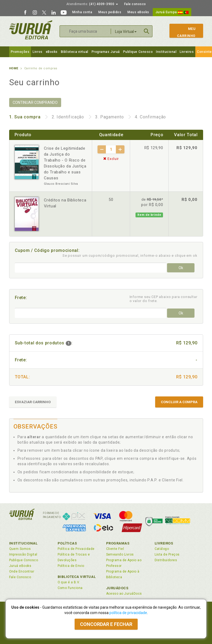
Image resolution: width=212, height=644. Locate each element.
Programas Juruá (106, 52)
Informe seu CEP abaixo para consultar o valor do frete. (164, 299)
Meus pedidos (110, 12)
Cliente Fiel (115, 549)
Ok (181, 268)
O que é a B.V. (69, 582)
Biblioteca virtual (75, 52)
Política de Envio (71, 566)
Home (14, 68)
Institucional (166, 52)
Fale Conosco (20, 577)
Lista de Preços (167, 554)
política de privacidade (128, 613)
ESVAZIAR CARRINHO (33, 402)
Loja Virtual (126, 32)
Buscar (147, 31)
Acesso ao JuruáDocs (124, 594)
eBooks (52, 52)
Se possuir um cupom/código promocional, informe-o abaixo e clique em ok (130, 256)
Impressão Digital (23, 554)
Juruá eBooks (20, 566)
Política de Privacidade (76, 549)
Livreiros (187, 52)
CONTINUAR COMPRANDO (35, 102)
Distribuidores (166, 560)
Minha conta (82, 12)
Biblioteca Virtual (77, 577)
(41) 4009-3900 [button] (92, 4)
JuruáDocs (117, 588)
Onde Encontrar (22, 571)
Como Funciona (70, 588)
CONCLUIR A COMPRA (179, 402)
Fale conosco (135, 4)
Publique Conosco (138, 52)
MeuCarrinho (184, 32)
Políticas (67, 543)
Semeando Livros (120, 554)
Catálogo (162, 549)
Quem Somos (20, 549)
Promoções (20, 52)
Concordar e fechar (106, 624)
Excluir (111, 159)
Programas (118, 543)
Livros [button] (37, 52)
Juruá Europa (172, 12)
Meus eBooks (138, 12)
